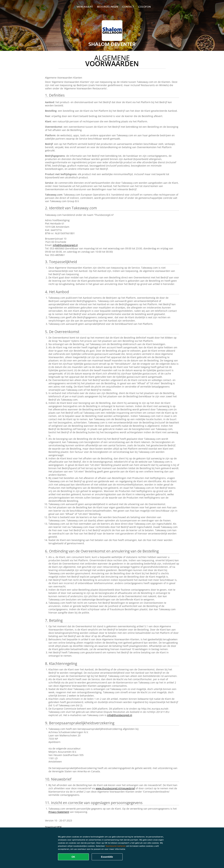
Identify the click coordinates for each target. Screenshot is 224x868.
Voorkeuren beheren (116, 846)
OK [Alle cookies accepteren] (73, 857)
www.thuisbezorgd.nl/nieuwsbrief (115, 788)
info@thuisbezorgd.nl (65, 245)
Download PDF (53, 827)
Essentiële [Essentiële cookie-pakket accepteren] (107, 857)
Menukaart (85, 7)
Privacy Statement (59, 812)
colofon (144, 7)
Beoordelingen (108, 7)
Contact (128, 7)
